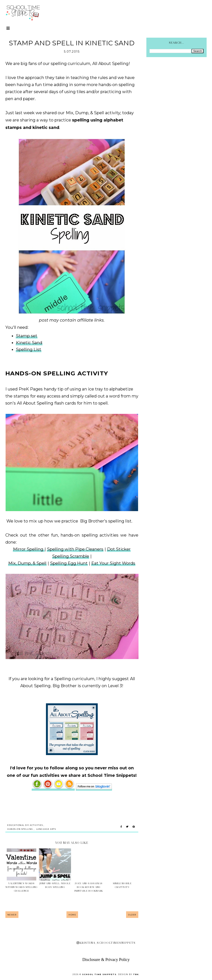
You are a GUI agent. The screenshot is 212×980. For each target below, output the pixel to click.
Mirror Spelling (29, 549)
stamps (22, 396)
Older (132, 915)
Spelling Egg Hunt (69, 563)
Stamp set (27, 336)
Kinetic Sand (29, 343)
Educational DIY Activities (25, 825)
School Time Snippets (99, 974)
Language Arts (46, 829)
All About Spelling (110, 64)
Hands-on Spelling (20, 829)
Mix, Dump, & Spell (85, 113)
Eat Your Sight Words (113, 563)
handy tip (54, 389)
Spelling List (29, 349)
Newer (12, 915)
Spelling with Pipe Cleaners (75, 549)
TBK (136, 974)
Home (72, 915)
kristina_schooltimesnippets (106, 943)
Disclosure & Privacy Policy (106, 960)
